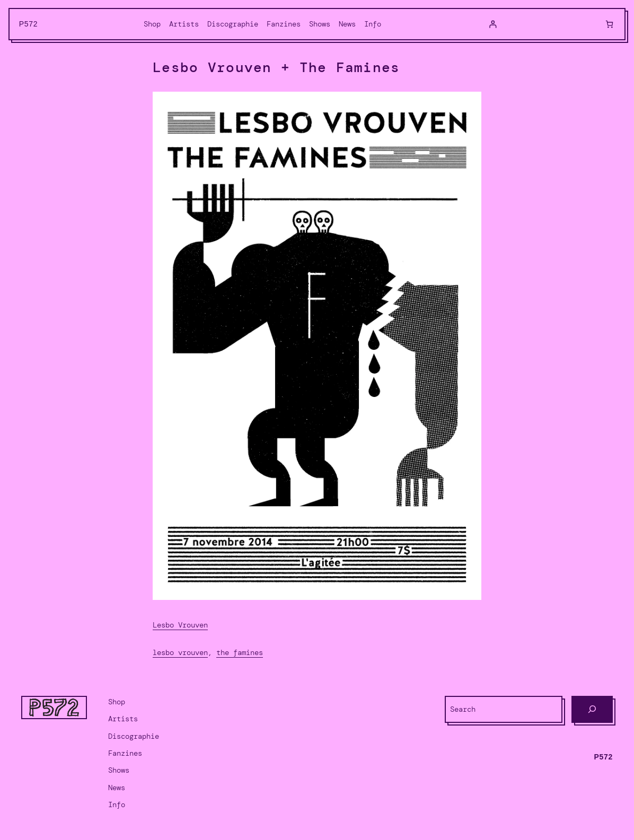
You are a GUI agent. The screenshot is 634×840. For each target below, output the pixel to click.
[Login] (493, 24)
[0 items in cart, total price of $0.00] (609, 24)
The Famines (240, 652)
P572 (29, 24)
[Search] (592, 709)
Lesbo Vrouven (180, 625)
